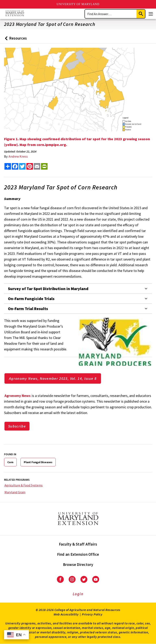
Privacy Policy (92, 614)
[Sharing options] (8, 166)
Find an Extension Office (78, 554)
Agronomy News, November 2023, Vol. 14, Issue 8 (53, 378)
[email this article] (37, 166)
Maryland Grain (15, 492)
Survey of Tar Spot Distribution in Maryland (48, 289)
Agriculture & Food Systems (24, 485)
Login (78, 594)
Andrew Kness (18, 156)
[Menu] (151, 14)
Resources (15, 40)
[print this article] (44, 166)
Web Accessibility (66, 614)
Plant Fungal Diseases (38, 462)
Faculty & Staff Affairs (78, 544)
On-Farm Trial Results (28, 309)
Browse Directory (78, 564)
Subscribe (17, 426)
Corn (10, 462)
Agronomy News (17, 396)
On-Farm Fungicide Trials (31, 299)
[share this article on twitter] (22, 166)
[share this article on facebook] (15, 166)
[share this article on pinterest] (30, 166)
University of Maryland (78, 4)
